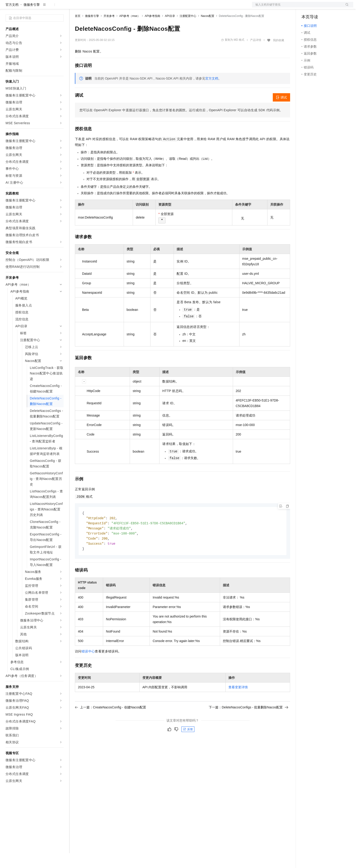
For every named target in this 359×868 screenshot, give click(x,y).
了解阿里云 (152, 7)
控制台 (318, 7)
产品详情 (256, 55)
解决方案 (74, 7)
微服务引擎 (32, 19)
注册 (329, 7)
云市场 (113, 7)
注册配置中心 (188, 31)
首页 (78, 31)
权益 (89, 7)
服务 (136, 7)
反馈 (188, 746)
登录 (346, 7)
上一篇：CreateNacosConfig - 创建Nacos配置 (110, 724)
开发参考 (109, 31)
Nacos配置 (208, 31)
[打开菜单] (7, 7)
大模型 (47, 7)
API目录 (170, 31)
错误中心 (88, 668)
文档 (297, 7)
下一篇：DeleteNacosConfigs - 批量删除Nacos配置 (249, 724)
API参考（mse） (130, 31)
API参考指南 (152, 31)
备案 (307, 7)
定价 (100, 7)
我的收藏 (279, 55)
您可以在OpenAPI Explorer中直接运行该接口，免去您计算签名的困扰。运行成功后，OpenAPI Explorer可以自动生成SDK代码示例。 (181, 125)
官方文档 (12, 19)
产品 (60, 7)
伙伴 (125, 7)
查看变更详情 (238, 704)
